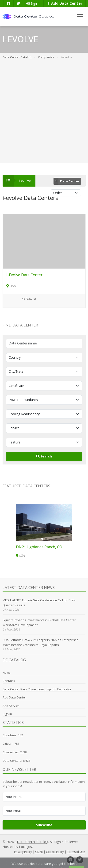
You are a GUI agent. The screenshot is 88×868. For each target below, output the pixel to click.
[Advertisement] (44, 115)
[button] (42, 539)
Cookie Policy (55, 852)
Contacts (9, 681)
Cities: (7, 744)
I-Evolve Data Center (24, 275)
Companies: (11, 752)
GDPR (39, 852)
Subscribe (44, 825)
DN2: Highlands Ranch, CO (39, 547)
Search (44, 456)
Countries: (10, 735)
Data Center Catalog (33, 842)
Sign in (33, 3)
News (7, 673)
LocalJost (26, 847)
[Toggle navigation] (80, 16)
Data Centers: (12, 761)
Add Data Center (65, 3)
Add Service (11, 706)
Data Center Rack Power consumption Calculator (37, 689)
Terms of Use (76, 852)
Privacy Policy (23, 852)
